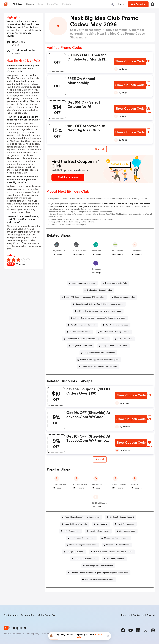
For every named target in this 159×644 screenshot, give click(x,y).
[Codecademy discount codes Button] (98, 290)
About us (126, 615)
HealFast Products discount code (99, 580)
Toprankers (136, 251)
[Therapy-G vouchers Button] (74, 552)
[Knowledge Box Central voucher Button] (98, 566)
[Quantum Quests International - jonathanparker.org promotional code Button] (98, 573)
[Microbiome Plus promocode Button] (115, 538)
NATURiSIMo (118, 251)
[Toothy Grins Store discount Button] (81, 538)
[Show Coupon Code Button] (130, 61)
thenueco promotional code (84, 283)
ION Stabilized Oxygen (102, 503)
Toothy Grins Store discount (82, 538)
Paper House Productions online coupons (82, 517)
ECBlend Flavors (119, 485)
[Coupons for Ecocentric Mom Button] (114, 346)
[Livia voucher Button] (101, 524)
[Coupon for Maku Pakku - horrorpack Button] (98, 353)
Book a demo (11, 615)
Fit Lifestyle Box (80, 485)
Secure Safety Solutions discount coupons (99, 367)
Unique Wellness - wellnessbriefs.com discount (113, 552)
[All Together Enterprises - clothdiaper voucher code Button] (98, 311)
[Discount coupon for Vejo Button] (115, 283)
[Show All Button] (100, 459)
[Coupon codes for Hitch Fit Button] (117, 545)
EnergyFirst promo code (82, 346)
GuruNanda (97, 485)
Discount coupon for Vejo (116, 283)
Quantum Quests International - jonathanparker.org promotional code (99, 573)
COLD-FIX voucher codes (86, 559)
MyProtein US (59, 251)
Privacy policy (32, 634)
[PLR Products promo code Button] (116, 325)
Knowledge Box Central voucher (99, 566)
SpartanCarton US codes (80, 332)
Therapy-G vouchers (75, 552)
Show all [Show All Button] (100, 149)
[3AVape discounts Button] (124, 339)
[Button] (121, 4)
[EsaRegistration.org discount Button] (121, 517)
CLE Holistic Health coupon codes (115, 332)
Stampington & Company (64, 485)
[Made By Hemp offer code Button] (75, 524)
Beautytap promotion (115, 559)
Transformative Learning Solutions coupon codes (87, 339)
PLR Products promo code (117, 325)
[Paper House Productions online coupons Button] (81, 517)
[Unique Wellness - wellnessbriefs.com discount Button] (112, 552)
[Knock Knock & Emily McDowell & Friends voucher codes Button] (98, 304)
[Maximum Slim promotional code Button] (82, 545)
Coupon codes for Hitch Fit (118, 545)
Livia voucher (102, 524)
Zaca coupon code (127, 531)
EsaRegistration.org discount (122, 517)
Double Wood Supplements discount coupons (99, 360)
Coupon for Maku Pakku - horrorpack (99, 353)
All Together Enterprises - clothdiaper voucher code (99, 311)
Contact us (139, 615)
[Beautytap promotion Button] (114, 559)
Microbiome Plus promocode (116, 538)
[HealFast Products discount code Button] (98, 580)
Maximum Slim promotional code (83, 545)
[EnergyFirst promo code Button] (81, 346)
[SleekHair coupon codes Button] (123, 297)
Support (151, 615)
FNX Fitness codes (72, 531)
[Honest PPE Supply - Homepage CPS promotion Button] (83, 297)
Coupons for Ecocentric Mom (115, 346)
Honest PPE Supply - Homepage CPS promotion (84, 297)
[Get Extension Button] (68, 178)
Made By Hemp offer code (76, 524)
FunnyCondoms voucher (99, 531)
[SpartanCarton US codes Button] (79, 332)
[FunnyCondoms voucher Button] (98, 531)
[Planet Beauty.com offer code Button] (82, 325)
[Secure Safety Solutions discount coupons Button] (98, 367)
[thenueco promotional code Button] (83, 283)
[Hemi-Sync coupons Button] (125, 524)
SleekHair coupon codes (124, 297)
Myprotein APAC (80, 251)
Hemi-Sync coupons (126, 524)
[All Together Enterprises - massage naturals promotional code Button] (98, 318)
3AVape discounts (125, 339)
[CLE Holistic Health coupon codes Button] (114, 332)
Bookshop (97, 269)
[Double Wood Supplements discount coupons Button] (98, 360)
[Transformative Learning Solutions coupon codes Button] (86, 339)
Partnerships (28, 615)
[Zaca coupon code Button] (126, 531)
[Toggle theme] (152, 4)
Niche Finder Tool (47, 615)
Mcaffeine (97, 251)
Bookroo (135, 485)
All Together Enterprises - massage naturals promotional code (99, 318)
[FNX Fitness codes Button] (70, 531)
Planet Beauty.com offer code (83, 325)
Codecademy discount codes (99, 290)
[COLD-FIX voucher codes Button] (84, 559)
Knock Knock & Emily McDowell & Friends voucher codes (99, 304)
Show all (100, 459)
